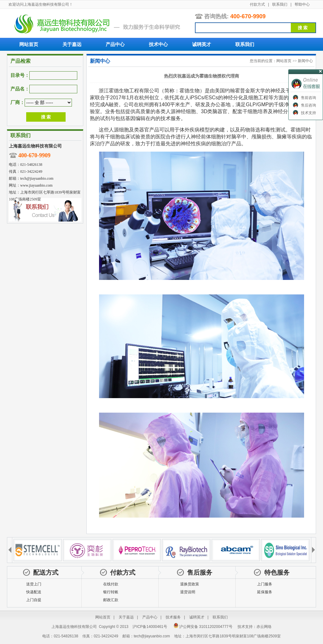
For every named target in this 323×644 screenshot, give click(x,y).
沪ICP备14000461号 (150, 627)
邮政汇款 (111, 600)
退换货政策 (190, 584)
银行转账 (111, 592)
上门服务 (265, 584)
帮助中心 (302, 4)
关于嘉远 (72, 44)
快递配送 (34, 592)
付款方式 (257, 4)
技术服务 (173, 617)
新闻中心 (305, 61)
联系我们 (280, 4)
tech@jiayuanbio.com (37, 178)
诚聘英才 (202, 44)
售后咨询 (308, 105)
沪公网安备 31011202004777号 (203, 627)
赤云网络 (264, 627)
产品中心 (115, 44)
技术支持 (308, 113)
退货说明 (188, 592)
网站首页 (29, 44)
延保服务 (265, 592)
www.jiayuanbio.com (36, 185)
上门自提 (34, 600)
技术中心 (158, 44)
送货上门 (34, 584)
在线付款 (111, 584)
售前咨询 (308, 98)
